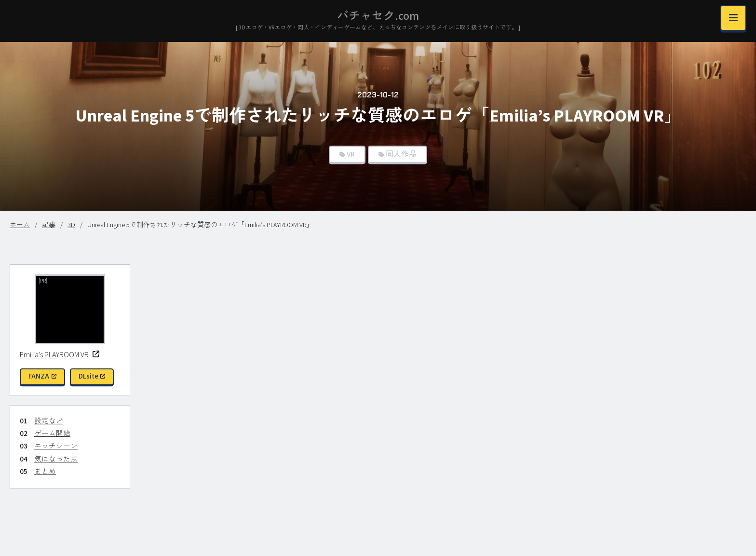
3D (71, 225)
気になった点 (56, 459)
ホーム (20, 225)
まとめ (45, 472)
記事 (49, 225)
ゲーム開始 (52, 434)
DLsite (92, 376)
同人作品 (401, 154)
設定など (49, 421)
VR (351, 154)
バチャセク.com (378, 16)
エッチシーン (56, 446)
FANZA (42, 376)
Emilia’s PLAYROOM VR (60, 355)
